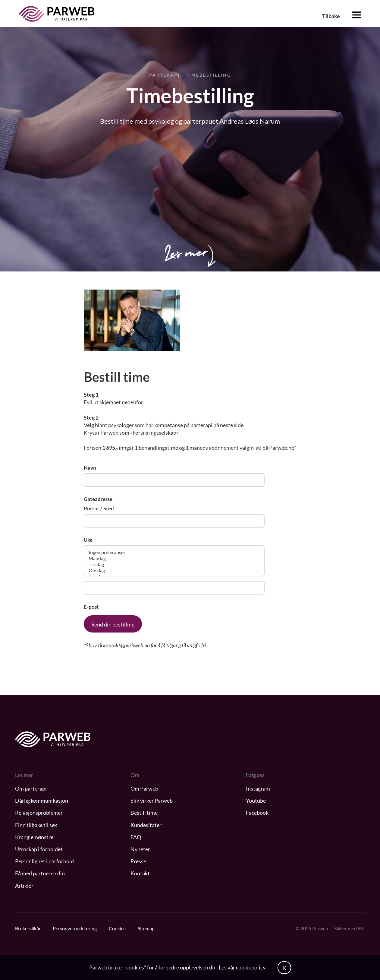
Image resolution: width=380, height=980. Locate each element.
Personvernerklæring (75, 928)
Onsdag (174, 570)
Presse (138, 861)
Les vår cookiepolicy (242, 967)
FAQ (136, 837)
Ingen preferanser (174, 552)
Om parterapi (31, 788)
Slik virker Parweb (152, 801)
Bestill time (144, 813)
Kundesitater (146, 825)
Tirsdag (174, 564)
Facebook (257, 813)
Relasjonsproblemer (39, 813)
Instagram (258, 788)
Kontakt (140, 873)
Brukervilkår (28, 928)
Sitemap (146, 928)
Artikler (24, 886)
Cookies (117, 928)
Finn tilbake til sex (36, 825)
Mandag (174, 558)
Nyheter (140, 849)
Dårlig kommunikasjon (42, 801)
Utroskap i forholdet (39, 849)
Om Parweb (144, 788)
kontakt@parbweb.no (127, 645)
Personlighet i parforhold (44, 861)
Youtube (256, 801)
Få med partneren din (40, 873)
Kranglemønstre (34, 837)
